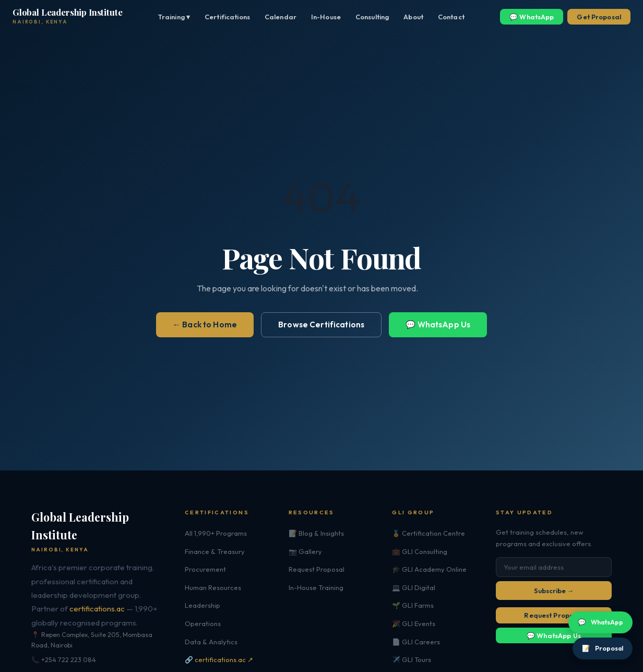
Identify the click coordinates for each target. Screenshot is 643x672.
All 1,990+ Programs (216, 533)
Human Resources (213, 587)
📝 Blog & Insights (316, 533)
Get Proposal (599, 17)
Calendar (281, 17)
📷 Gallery (305, 551)
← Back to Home (205, 325)
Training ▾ (174, 17)
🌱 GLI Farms (413, 605)
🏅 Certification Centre (428, 533)
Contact (451, 17)
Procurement (205, 569)
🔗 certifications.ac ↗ (219, 659)
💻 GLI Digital (414, 587)
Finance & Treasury (215, 551)
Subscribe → (554, 591)
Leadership (203, 605)
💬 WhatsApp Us (438, 325)
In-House (326, 17)
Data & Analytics (211, 642)
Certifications (227, 17)
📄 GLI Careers (416, 642)
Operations (203, 623)
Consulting (372, 17)
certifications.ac (97, 609)
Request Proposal (317, 569)
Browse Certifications (321, 325)
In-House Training (316, 587)
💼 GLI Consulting (420, 551)
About (413, 17)
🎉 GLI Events (414, 623)
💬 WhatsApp (532, 17)
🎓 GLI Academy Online (429, 569)
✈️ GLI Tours (412, 659)
